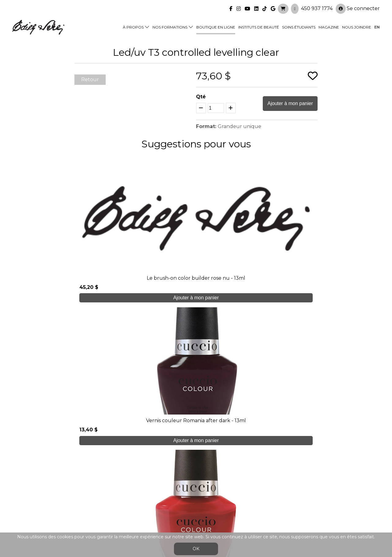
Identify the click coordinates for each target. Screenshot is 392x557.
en (377, 25)
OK (196, 549)
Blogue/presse (121, 502)
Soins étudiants (299, 25)
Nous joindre (357, 25)
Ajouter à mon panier (290, 103)
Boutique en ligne (216, 25)
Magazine (329, 25)
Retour (90, 80)
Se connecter (358, 7)
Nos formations (170, 25)
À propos (133, 25)
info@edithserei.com (129, 514)
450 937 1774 (317, 6)
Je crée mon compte (196, 427)
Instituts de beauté (259, 25)
